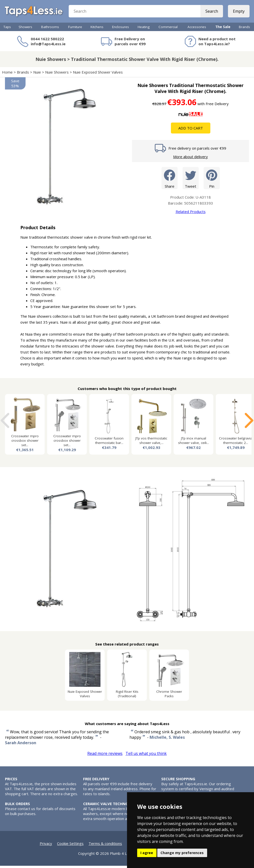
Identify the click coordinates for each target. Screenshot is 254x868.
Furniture (75, 29)
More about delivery (190, 159)
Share (170, 180)
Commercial (168, 29)
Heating (144, 29)
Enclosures (121, 29)
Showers (25, 29)
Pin (212, 180)
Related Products (191, 214)
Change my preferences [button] (182, 853)
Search (211, 12)
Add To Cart (191, 130)
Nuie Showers (57, 74)
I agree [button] (147, 853)
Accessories (197, 29)
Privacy (46, 846)
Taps (7, 29)
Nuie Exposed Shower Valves (98, 74)
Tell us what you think (146, 756)
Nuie (37, 74)
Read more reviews (105, 756)
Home (7, 74)
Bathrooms (50, 29)
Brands (244, 29)
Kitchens (97, 29)
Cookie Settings (70, 846)
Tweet (191, 180)
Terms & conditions (105, 846)
